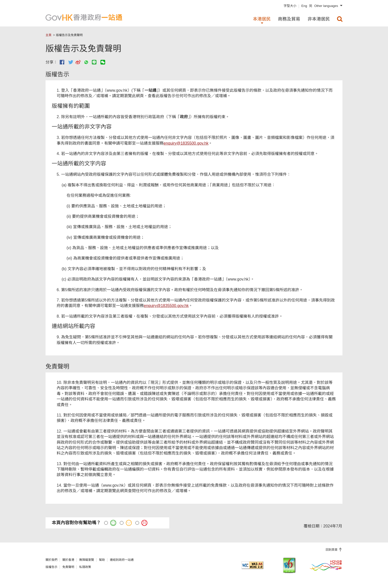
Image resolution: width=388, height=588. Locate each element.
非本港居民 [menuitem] (319, 19)
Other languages (326, 6)
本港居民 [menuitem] (262, 19)
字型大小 (290, 6)
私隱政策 (85, 567)
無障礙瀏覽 (87, 560)
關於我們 (51, 560)
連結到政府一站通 (122, 560)
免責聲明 (68, 567)
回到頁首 (332, 550)
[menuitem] (340, 19)
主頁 (48, 35)
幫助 (102, 560)
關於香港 (68, 560)
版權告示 (51, 567)
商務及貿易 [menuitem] (289, 19)
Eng (304, 6)
